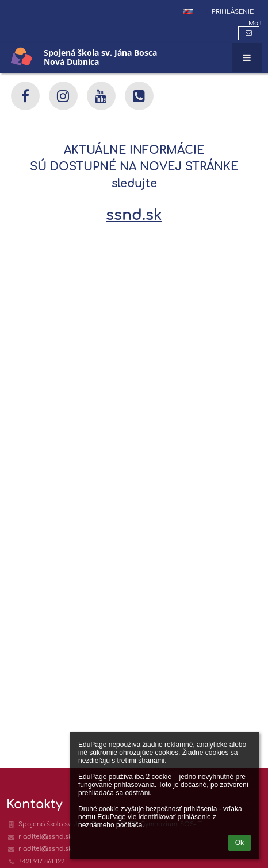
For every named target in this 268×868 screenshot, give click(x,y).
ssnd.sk (134, 215)
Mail (255, 23)
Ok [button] (240, 843)
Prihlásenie (233, 12)
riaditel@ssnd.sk (45, 837)
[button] (188, 11)
